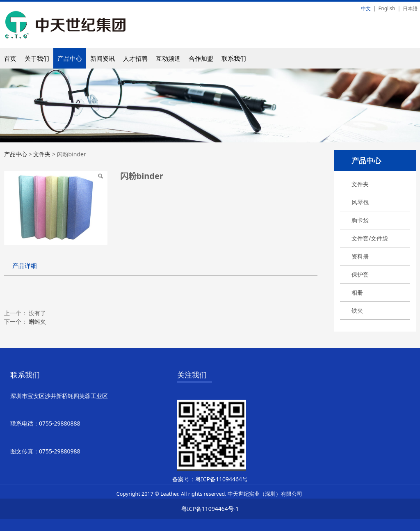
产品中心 (70, 58)
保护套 (360, 274)
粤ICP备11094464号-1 (210, 509)
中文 (366, 8)
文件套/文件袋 (370, 238)
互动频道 (168, 58)
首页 (10, 58)
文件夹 (360, 184)
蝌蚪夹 (37, 322)
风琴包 (360, 202)
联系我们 (234, 58)
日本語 (410, 8)
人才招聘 (135, 58)
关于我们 (37, 58)
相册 (357, 292)
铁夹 (357, 310)
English (387, 8)
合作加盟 (201, 58)
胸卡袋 (360, 220)
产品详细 (25, 266)
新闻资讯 (103, 58)
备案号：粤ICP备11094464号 (210, 479)
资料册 (360, 256)
